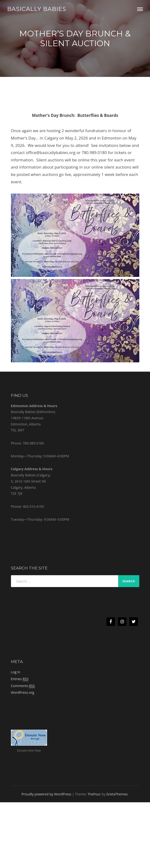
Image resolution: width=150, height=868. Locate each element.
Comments (23, 686)
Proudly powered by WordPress (46, 794)
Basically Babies (37, 9)
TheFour (94, 794)
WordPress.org (23, 692)
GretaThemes (117, 794)
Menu (140, 9)
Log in (16, 672)
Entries (20, 679)
